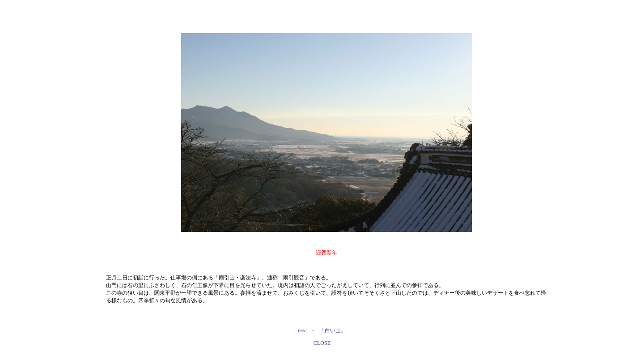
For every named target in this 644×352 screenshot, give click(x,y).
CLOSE (322, 343)
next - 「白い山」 (322, 331)
